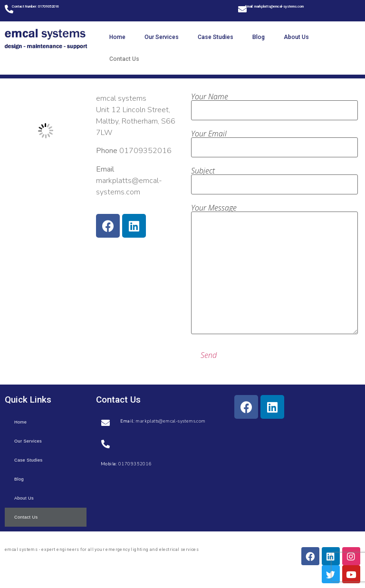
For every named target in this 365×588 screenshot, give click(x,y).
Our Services (162, 37)
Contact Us (124, 59)
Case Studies (216, 37)
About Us (296, 37)
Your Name (274, 104)
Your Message (274, 270)
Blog (259, 37)
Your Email (274, 141)
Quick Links (28, 400)
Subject (274, 178)
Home (117, 37)
